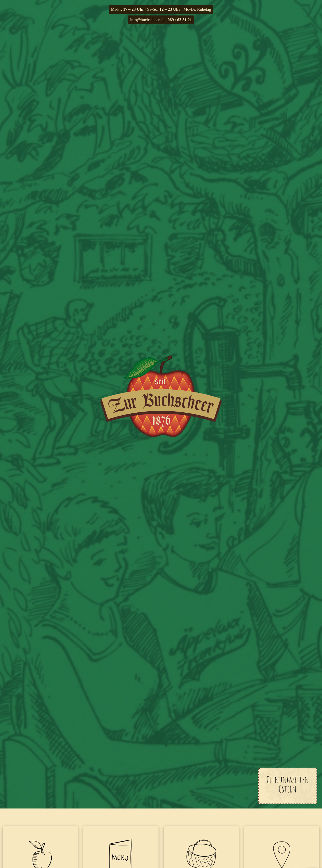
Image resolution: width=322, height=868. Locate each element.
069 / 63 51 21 (180, 20)
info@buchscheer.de (147, 20)
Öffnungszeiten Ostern (288, 784)
